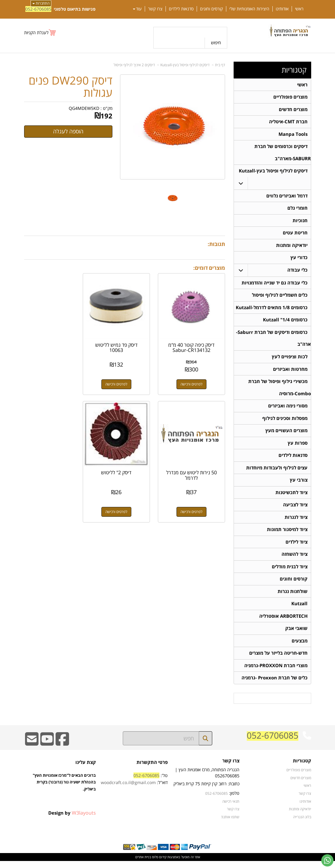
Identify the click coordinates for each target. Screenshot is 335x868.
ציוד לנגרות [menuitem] (296, 522)
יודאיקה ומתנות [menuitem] (292, 247)
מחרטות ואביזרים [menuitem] (290, 372)
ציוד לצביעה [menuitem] (295, 510)
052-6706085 (38, 9)
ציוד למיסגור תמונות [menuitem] (287, 535)
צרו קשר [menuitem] (155, 9)
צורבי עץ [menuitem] (299, 485)
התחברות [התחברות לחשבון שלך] (41, 3)
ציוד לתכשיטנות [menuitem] (291, 497)
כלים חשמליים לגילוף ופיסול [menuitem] (280, 297)
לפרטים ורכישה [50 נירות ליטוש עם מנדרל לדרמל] (54, 378)
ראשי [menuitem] (299, 9)
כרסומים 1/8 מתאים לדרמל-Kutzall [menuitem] (272, 310)
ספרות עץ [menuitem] (298, 447)
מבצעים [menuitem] (300, 647)
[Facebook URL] (62, 750)
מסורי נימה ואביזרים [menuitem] (288, 409)
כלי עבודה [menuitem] (297, 272)
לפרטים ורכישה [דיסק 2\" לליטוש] (195, 499)
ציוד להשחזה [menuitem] (295, 560)
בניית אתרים (143, 864)
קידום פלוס (159, 864)
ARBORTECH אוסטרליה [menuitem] (283, 622)
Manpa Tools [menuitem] (293, 135)
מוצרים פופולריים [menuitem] (290, 97)
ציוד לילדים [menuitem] (297, 547)
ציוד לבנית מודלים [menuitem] (290, 572)
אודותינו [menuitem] (282, 9)
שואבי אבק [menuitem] (296, 635)
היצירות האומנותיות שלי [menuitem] (249, 9)
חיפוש (216, 43)
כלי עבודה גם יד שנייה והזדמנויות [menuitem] (275, 285)
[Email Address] (32, 750)
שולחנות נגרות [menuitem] (293, 597)
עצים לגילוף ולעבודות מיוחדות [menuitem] (277, 472)
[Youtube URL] (47, 750)
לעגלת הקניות (36, 33)
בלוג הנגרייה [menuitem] (302, 823)
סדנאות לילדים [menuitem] (181, 9)
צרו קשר (233, 816)
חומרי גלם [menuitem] (297, 210)
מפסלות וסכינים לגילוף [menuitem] (285, 422)
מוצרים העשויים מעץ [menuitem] (286, 434)
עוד (137, 9)
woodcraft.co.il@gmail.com (128, 789)
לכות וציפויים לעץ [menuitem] (290, 360)
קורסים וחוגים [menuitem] (211, 9)
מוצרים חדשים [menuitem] (293, 110)
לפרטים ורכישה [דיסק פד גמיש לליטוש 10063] (125, 378)
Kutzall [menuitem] (299, 610)
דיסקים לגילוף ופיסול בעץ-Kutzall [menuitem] (273, 172)
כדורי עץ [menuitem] (299, 260)
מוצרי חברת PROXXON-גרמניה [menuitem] (276, 672)
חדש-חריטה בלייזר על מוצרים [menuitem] (278, 660)
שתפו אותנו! (230, 823)
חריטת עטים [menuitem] (295, 235)
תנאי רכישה (231, 808)
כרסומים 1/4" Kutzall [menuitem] (285, 322)
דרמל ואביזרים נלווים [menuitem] (287, 197)
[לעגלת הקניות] (40, 33)
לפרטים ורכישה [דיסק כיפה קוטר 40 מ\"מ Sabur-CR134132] (195, 378)
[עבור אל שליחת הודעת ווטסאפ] (327, 860)
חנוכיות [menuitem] (300, 222)
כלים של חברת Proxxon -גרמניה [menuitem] (275, 685)
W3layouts (84, 819)
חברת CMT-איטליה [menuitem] (288, 122)
